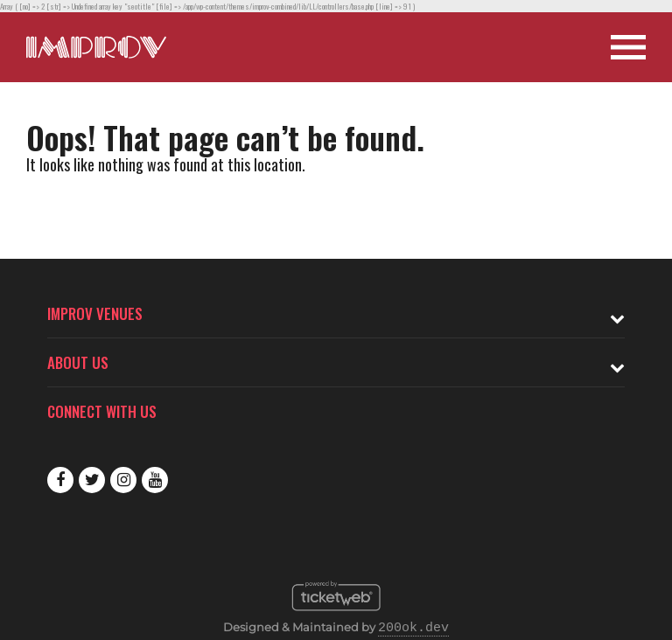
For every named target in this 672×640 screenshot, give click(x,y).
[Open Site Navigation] (628, 47)
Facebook (60, 480)
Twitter (92, 480)
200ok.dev (413, 629)
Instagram (123, 480)
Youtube (155, 480)
